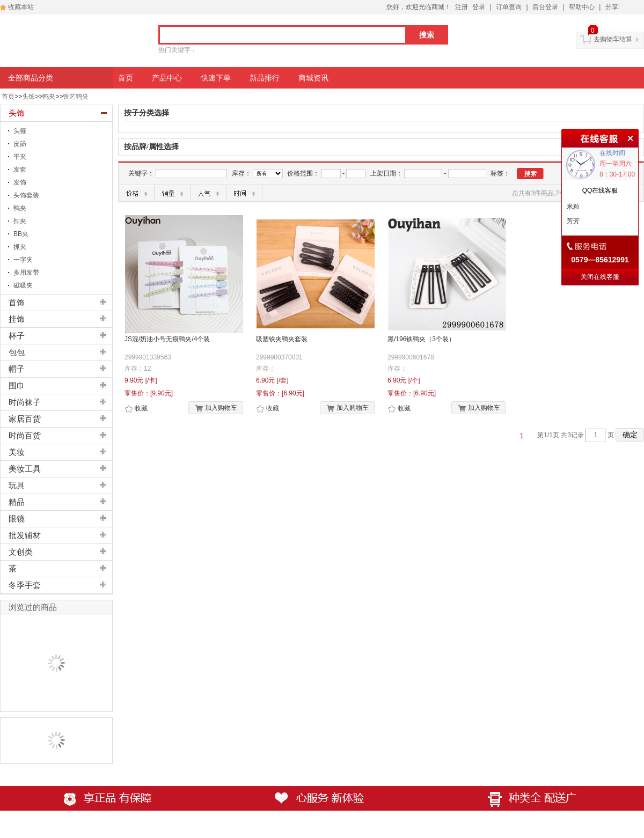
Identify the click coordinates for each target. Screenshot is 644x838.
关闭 (629, 137)
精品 (17, 502)
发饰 (20, 182)
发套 (20, 170)
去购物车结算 (613, 39)
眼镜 (17, 519)
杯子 (17, 336)
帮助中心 (582, 7)
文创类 (21, 552)
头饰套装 (26, 195)
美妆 (17, 452)
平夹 (20, 157)
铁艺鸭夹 (76, 97)
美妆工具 (25, 469)
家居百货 (25, 419)
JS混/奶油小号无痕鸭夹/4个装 (167, 339)
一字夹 (23, 260)
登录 (479, 7)
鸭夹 (49, 97)
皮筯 (20, 144)
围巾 (17, 386)
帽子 (17, 369)
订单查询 (509, 7)
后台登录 (545, 7)
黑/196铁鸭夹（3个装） (421, 339)
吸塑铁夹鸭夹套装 (282, 339)
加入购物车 (216, 408)
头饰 (28, 97)
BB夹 (21, 234)
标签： (500, 173)
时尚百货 (25, 436)
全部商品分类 (31, 78)
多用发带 (26, 273)
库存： (241, 173)
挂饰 (17, 319)
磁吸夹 (23, 285)
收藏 (136, 409)
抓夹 (20, 247)
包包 (17, 352)
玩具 (17, 486)
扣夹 (20, 221)
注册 (462, 7)
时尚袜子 (25, 402)
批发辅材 (25, 535)
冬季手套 (25, 585)
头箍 (20, 131)
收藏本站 (21, 7)
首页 (8, 97)
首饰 (17, 303)
